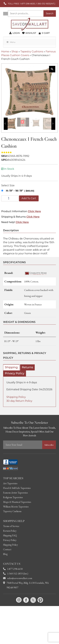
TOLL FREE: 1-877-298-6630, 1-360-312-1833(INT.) (31, 4)
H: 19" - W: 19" (15, 191)
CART (46, 33)
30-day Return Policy (19, 401)
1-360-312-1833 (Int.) (16, 574)
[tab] (11, 367)
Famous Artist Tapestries (15, 493)
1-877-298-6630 (13, 569)
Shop (15, 52)
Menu (11, 42)
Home (5, 52)
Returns (27, 367)
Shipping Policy (16, 397)
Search (50, 13)
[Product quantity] (10, 198)
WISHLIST (31, 33)
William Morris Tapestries (16, 507)
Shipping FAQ (10, 535)
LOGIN (16, 33)
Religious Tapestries (13, 497)
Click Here (34, 211)
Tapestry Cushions (32, 52)
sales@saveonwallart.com (18, 578)
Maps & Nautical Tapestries (17, 502)
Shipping (11, 367)
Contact (7, 549)
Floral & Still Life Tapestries (17, 488)
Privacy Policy (15, 373)
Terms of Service (11, 526)
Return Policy (10, 531)
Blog (5, 554)
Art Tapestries (10, 483)
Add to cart (29, 198)
